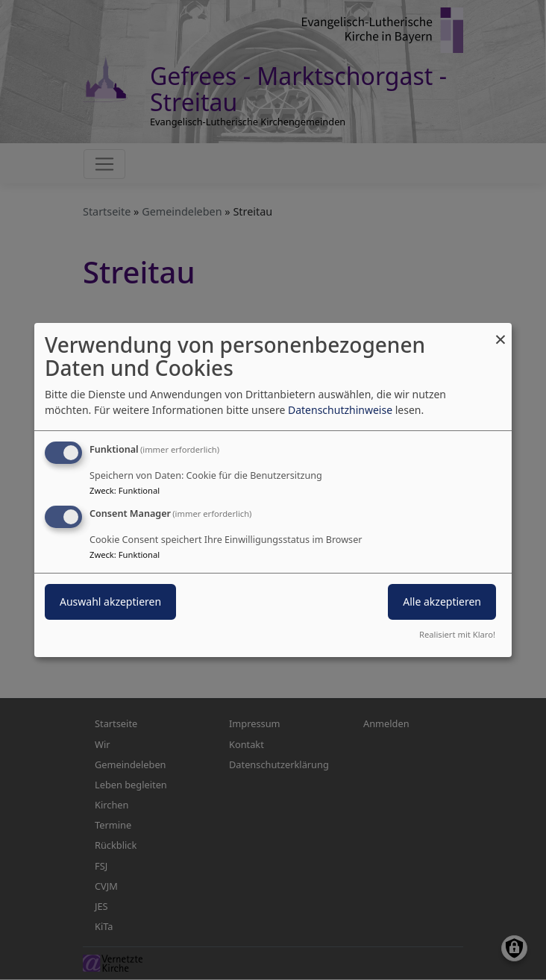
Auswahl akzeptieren (110, 601)
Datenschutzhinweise (340, 410)
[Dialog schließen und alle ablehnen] (501, 332)
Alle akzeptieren (442, 601)
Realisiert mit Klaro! (457, 634)
